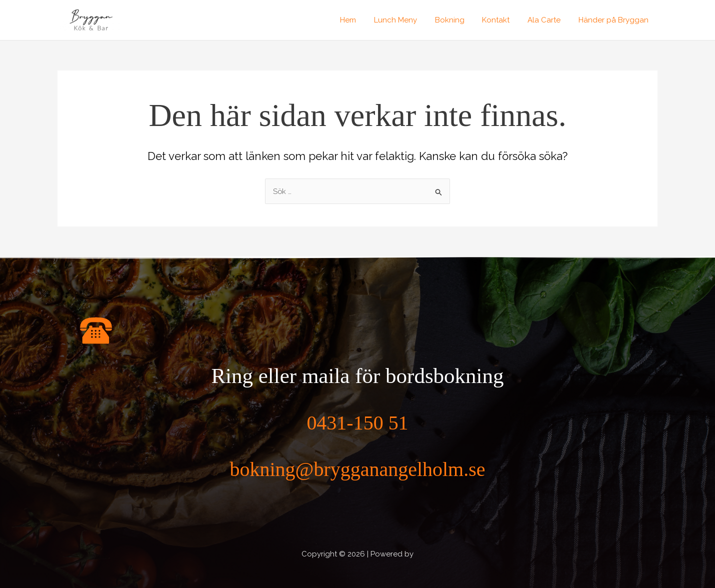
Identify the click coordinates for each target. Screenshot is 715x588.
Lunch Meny (408, 20)
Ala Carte (548, 20)
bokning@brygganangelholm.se (357, 469)
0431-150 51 (358, 422)
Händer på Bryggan (615, 20)
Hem (364, 20)
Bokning (460, 20)
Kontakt (503, 20)
